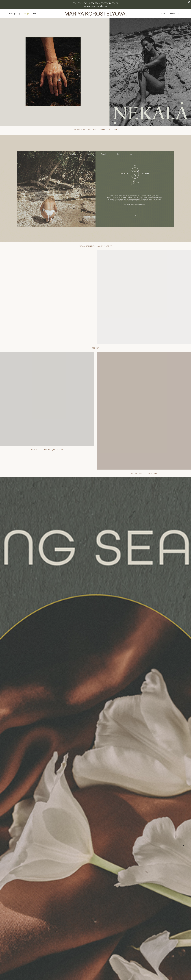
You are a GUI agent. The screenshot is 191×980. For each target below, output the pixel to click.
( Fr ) (180, 14)
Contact (172, 14)
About (163, 14)
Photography (14, 14)
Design (26, 14)
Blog (34, 14)
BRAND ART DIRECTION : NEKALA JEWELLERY (96, 129)
